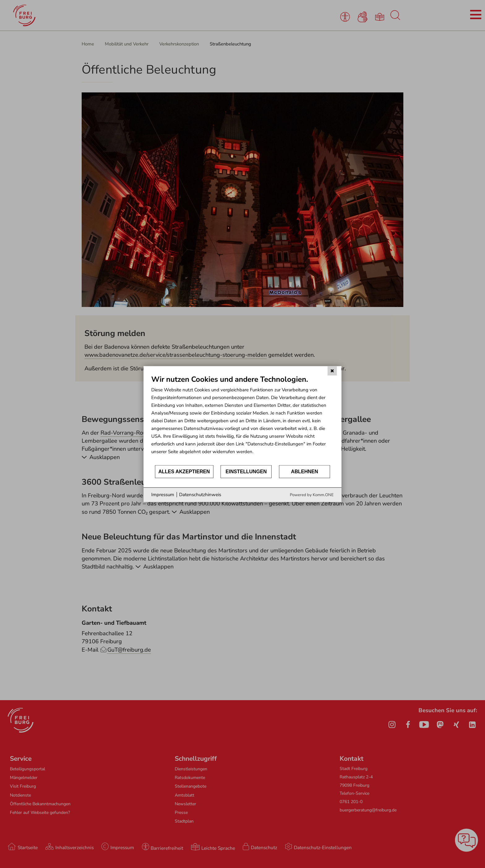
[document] (242, 420)
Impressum (163, 495)
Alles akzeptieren (184, 472)
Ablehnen (305, 472)
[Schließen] (332, 371)
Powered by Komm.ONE (312, 495)
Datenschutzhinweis (200, 495)
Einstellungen (246, 472)
